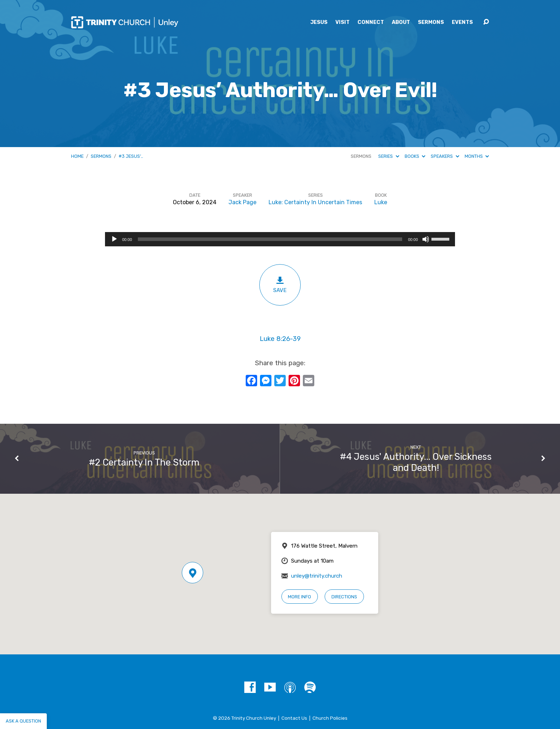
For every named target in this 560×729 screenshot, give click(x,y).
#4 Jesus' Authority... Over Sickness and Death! (416, 462)
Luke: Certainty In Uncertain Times (315, 202)
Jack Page (242, 202)
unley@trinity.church (317, 576)
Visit (342, 22)
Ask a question (23, 721)
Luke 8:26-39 (280, 339)
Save (280, 285)
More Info (299, 597)
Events (462, 22)
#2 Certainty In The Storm (144, 462)
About (401, 22)
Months (477, 156)
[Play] (114, 239)
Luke (381, 202)
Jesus (319, 22)
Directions (344, 597)
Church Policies (330, 718)
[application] (280, 239)
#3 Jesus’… (131, 156)
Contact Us (294, 718)
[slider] (270, 239)
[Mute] (426, 239)
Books (415, 156)
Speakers (445, 156)
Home (77, 156)
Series (389, 156)
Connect (371, 22)
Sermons (431, 22)
